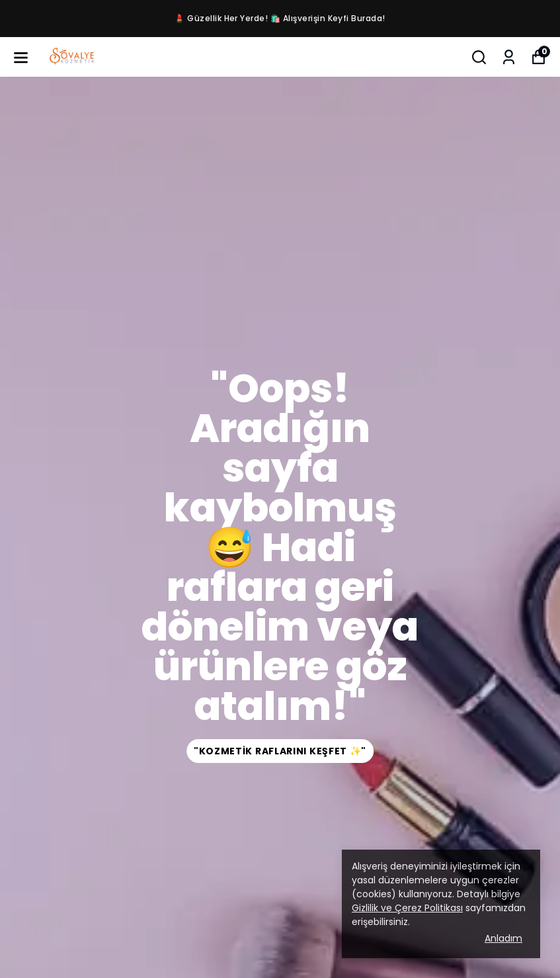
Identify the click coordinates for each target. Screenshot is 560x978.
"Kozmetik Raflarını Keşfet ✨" (280, 751)
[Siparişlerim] (509, 57)
